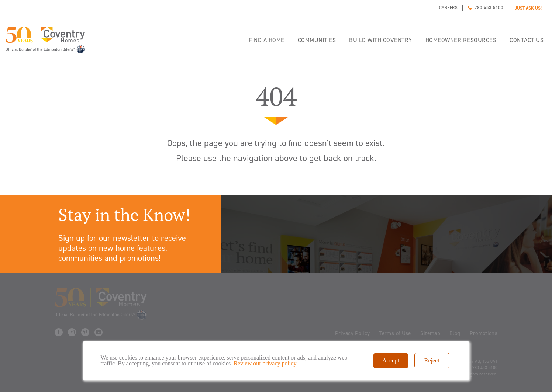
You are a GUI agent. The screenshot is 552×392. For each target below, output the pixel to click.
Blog (455, 333)
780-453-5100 (489, 8)
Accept (391, 360)
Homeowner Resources (461, 40)
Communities (317, 40)
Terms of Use (395, 333)
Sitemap (430, 333)
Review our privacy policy (265, 363)
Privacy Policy (353, 333)
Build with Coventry (381, 40)
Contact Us (527, 40)
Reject (432, 360)
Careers (448, 8)
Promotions (484, 333)
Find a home (267, 40)
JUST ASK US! (528, 8)
